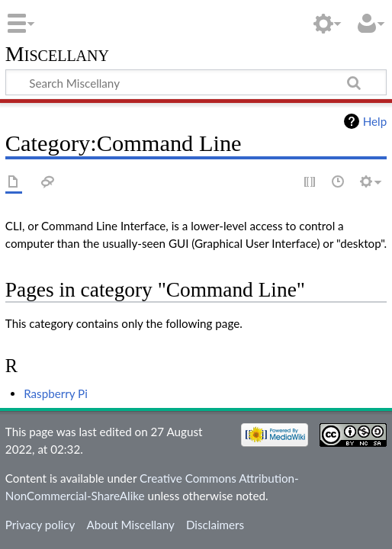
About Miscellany (130, 525)
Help (375, 121)
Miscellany (57, 55)
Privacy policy (40, 525)
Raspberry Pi (56, 393)
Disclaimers (215, 525)
